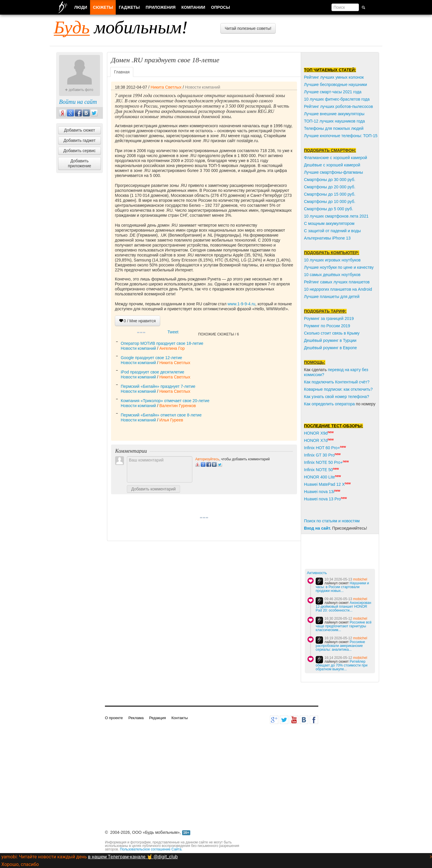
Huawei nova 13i (319, 492)
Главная (122, 72)
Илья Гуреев (171, 420)
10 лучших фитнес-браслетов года (337, 99)
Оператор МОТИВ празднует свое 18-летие (162, 343)
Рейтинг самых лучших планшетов (337, 282)
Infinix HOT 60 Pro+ (322, 448)
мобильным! (121, 27)
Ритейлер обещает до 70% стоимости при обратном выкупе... (342, 665)
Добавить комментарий (153, 489)
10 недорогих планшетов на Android (338, 289)
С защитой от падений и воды (332, 231)
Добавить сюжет (80, 130)
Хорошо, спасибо (20, 864)
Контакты (179, 718)
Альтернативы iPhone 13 (327, 238)
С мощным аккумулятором (329, 223)
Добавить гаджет (80, 140)
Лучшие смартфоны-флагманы (333, 172)
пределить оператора (334, 404)
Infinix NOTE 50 (318, 470)
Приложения (160, 7)
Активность (317, 573)
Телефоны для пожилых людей (334, 128)
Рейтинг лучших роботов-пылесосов (338, 106)
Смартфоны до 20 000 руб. (330, 187)
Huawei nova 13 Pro (322, 499)
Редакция (157, 718)
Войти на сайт (78, 102)
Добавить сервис (80, 151)
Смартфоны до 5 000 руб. (329, 209)
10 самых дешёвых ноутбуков (332, 275)
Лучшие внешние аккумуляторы (334, 114)
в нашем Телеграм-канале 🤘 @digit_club (133, 857)
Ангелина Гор (172, 348)
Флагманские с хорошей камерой (336, 158)
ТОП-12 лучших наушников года (334, 121)
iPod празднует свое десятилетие (152, 372)
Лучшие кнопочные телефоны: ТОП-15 (341, 136)
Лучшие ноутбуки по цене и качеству (339, 267)
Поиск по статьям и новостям (332, 521)
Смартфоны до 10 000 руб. (330, 201)
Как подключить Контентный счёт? (337, 382)
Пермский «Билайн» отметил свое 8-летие (161, 415)
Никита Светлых (166, 87)
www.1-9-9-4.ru (241, 304)
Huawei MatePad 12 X (324, 484)
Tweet (173, 332)
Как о (309, 404)
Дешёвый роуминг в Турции (330, 340)
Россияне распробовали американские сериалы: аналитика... (340, 646)
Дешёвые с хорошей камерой (332, 165)
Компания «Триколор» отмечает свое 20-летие (165, 401)
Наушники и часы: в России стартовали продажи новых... (342, 587)
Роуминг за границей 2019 (329, 318)
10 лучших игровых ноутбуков (332, 260)
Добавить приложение (80, 163)
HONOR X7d (316, 440)
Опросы (221, 7)
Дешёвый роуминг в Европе (330, 348)
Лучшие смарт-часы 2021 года (333, 92)
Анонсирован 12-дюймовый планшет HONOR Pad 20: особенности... (343, 607)
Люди (81, 7)
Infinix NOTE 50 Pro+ (323, 462)
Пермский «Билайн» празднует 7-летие (158, 386)
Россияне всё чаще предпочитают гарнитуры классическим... (344, 626)
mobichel (360, 579)
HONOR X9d (316, 433)
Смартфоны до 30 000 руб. (330, 180)
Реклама (136, 718)
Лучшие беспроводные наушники (336, 85)
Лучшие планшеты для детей (332, 297)
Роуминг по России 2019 (327, 326)
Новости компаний (203, 87)
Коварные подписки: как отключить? (338, 389)
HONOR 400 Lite (319, 477)
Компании (193, 7)
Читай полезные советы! (248, 28)
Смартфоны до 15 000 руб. (330, 194)
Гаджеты (129, 7)
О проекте (114, 718)
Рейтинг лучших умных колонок (334, 77)
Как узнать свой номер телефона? (337, 397)
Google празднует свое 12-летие (151, 358)
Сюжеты (103, 7)
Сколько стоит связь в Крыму (332, 333)
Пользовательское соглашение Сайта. (151, 849)
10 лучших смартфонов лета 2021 (336, 216)
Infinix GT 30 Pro (319, 455)
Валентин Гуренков (178, 406)
